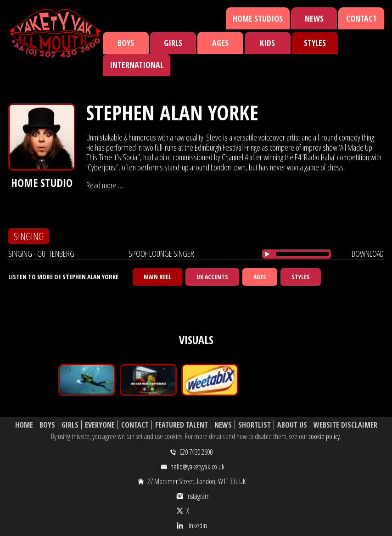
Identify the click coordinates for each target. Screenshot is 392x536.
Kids (267, 43)
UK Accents (212, 277)
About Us (292, 425)
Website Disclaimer (345, 425)
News (314, 18)
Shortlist (255, 425)
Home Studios (258, 18)
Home (24, 425)
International (137, 65)
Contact (361, 18)
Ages (220, 43)
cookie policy (324, 436)
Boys (126, 43)
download (368, 254)
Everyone (100, 425)
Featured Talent (182, 425)
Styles (315, 43)
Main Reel (157, 277)
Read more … (105, 185)
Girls (173, 43)
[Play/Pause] (267, 254)
